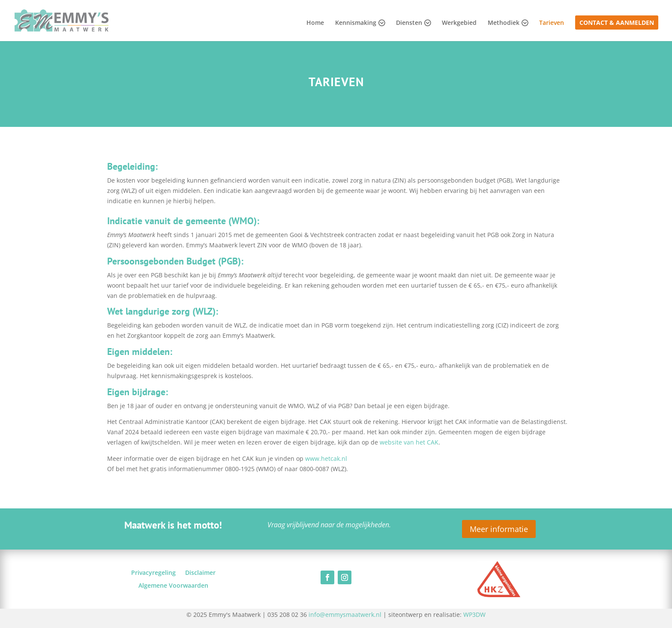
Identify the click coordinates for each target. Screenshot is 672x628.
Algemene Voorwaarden (173, 586)
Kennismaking (356, 23)
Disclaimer (200, 573)
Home (315, 23)
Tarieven (552, 23)
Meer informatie (499, 529)
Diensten (409, 23)
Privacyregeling (153, 573)
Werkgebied (459, 23)
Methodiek (504, 23)
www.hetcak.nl (326, 458)
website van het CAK (409, 442)
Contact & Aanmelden (617, 23)
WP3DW (474, 614)
